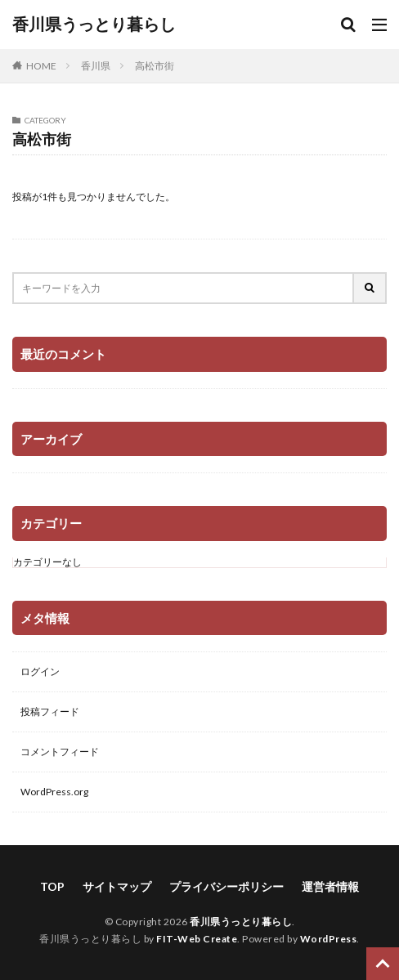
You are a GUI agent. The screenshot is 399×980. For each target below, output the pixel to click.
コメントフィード (60, 752)
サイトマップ (117, 886)
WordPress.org (54, 792)
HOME (41, 66)
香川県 (96, 66)
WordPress (329, 939)
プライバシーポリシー (226, 886)
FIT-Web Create (197, 939)
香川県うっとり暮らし (94, 25)
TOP (52, 886)
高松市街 (155, 66)
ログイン (40, 671)
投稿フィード (50, 712)
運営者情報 (330, 886)
